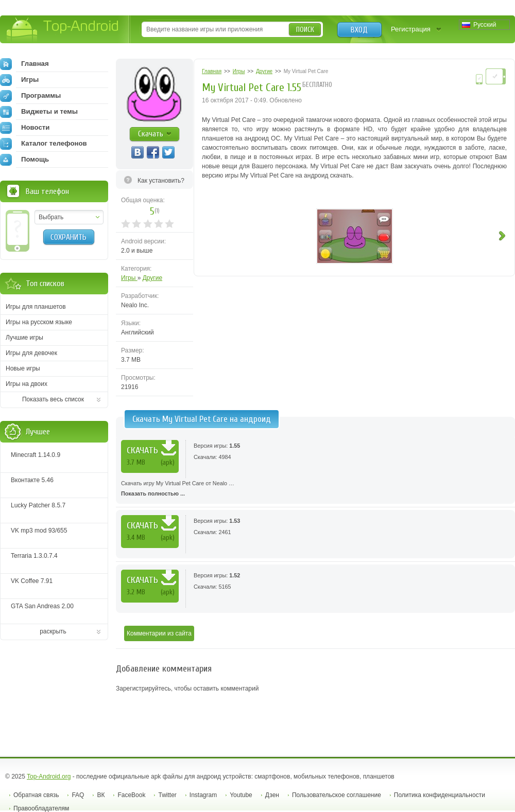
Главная (24, 64)
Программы (30, 96)
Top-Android (63, 30)
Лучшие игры (24, 338)
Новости (25, 128)
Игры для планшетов (36, 307)
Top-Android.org (49, 776)
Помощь (24, 160)
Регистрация (411, 29)
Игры (129, 278)
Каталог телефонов (44, 144)
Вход (359, 30)
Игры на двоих (27, 384)
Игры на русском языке (39, 322)
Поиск (305, 30)
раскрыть (53, 631)
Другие (152, 278)
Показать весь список (53, 399)
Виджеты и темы (39, 112)
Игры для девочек (31, 353)
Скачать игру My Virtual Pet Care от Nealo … (315, 489)
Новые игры (23, 368)
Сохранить (68, 237)
